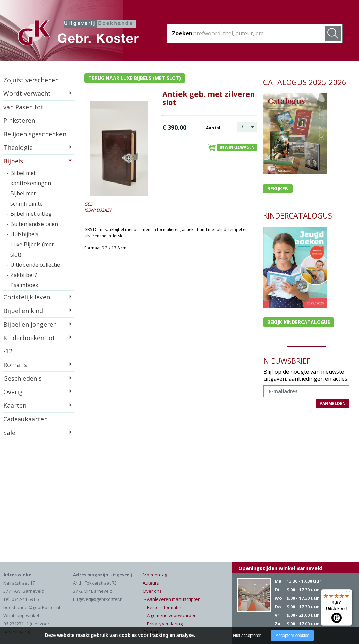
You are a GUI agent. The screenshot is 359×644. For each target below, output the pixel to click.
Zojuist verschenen (31, 80)
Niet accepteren (247, 636)
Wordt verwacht (27, 93)
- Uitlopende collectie (33, 265)
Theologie (18, 147)
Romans (15, 365)
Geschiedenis (23, 378)
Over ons (152, 591)
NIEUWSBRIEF (287, 361)
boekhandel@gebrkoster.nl (32, 607)
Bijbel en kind (23, 311)
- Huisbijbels (23, 234)
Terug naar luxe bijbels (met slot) (135, 78)
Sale (9, 433)
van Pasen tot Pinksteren (23, 114)
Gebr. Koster (78, 34)
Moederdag (155, 575)
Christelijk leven (27, 297)
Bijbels (13, 161)
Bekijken (278, 188)
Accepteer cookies (292, 636)
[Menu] (348, 593)
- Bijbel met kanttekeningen (29, 178)
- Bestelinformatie (163, 607)
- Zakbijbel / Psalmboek (23, 280)
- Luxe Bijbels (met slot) (30, 249)
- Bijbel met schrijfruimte (25, 198)
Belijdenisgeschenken (35, 134)
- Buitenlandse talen (32, 224)
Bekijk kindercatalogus (299, 322)
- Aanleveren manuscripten (173, 599)
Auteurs (151, 583)
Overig (13, 392)
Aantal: (214, 128)
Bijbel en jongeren (30, 324)
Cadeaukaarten (25, 419)
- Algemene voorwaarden (171, 615)
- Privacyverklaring (164, 624)
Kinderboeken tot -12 (29, 344)
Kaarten (15, 405)
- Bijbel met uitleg (29, 214)
